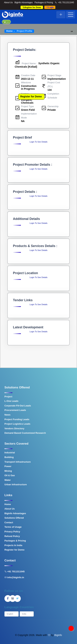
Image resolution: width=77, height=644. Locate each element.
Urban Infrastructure (16, 484)
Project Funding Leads (17, 419)
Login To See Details (39, 142)
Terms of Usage (13, 527)
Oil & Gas (10, 475)
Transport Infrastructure (18, 462)
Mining (8, 471)
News (7, 415)
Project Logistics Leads (17, 424)
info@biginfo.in (14, 577)
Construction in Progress (29, 87)
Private (52, 110)
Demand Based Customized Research (25, 433)
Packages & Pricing (44, 2)
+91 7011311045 (64, 2)
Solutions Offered (14, 518)
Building (9, 457)
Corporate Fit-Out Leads (18, 406)
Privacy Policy (12, 532)
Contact (9, 522)
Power (8, 466)
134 (50, 90)
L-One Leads (11, 401)
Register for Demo (31, 96)
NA (23, 121)
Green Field (28, 110)
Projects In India (13, 545)
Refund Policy (12, 536)
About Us (8, 2)
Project (8, 397)
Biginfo (58, 635)
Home (9, 31)
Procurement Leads (15, 410)
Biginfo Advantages (24, 2)
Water (8, 480)
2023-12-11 (27, 79)
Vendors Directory (14, 428)
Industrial (10, 453)
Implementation (57, 79)
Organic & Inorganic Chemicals (27, 100)
